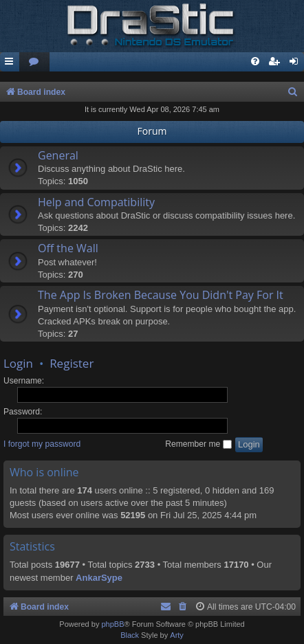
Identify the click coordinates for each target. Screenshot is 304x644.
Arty (177, 635)
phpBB (112, 624)
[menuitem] (34, 62)
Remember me (198, 444)
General (58, 155)
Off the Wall (68, 248)
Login (18, 363)
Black (130, 635)
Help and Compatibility (96, 202)
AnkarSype (99, 578)
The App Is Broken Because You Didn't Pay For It (161, 295)
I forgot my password (42, 444)
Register (72, 363)
